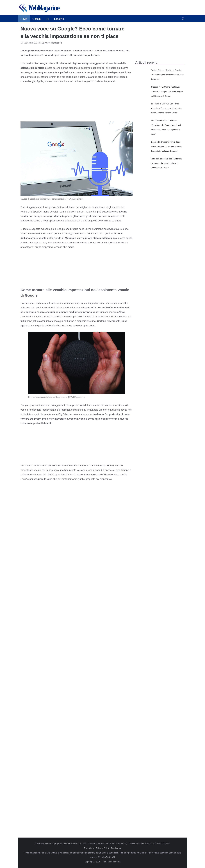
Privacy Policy (103, 848)
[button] (183, 19)
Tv (47, 19)
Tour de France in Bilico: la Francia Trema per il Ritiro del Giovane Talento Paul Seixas (166, 163)
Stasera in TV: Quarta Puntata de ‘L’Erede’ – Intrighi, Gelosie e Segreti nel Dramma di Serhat (167, 91)
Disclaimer (116, 848)
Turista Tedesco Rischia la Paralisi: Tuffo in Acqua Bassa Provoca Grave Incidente (167, 75)
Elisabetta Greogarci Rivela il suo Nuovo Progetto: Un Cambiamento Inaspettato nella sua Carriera (166, 146)
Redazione (89, 848)
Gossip (37, 19)
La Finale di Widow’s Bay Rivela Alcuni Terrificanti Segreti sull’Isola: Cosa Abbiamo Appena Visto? (166, 108)
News (24, 19)
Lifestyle (59, 19)
